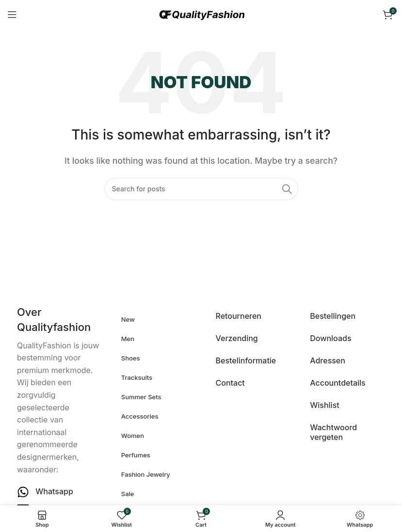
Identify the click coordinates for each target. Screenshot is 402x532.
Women (133, 436)
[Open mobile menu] (12, 15)
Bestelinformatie (246, 360)
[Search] (201, 189)
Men (128, 339)
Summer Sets (141, 397)
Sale (128, 494)
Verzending (237, 338)
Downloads (330, 338)
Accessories (140, 416)
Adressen (328, 360)
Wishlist (324, 405)
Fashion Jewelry (146, 474)
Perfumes (136, 455)
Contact (230, 383)
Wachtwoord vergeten (333, 432)
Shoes (131, 358)
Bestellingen (333, 316)
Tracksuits (137, 377)
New (128, 319)
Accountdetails (338, 383)
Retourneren (239, 316)
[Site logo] (201, 14)
